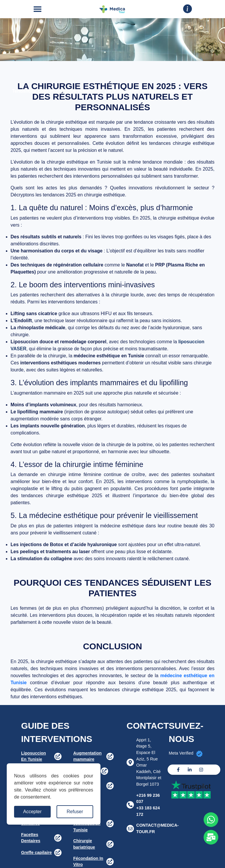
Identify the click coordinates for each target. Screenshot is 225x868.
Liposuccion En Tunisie (34, 756)
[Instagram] (201, 770)
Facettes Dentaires (31, 838)
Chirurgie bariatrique (84, 844)
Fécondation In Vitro (88, 862)
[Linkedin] (190, 770)
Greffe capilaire (36, 852)
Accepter (32, 812)
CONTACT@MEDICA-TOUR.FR (157, 828)
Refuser (75, 812)
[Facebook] (178, 770)
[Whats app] (211, 820)
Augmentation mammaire (87, 756)
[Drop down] (187, 9)
